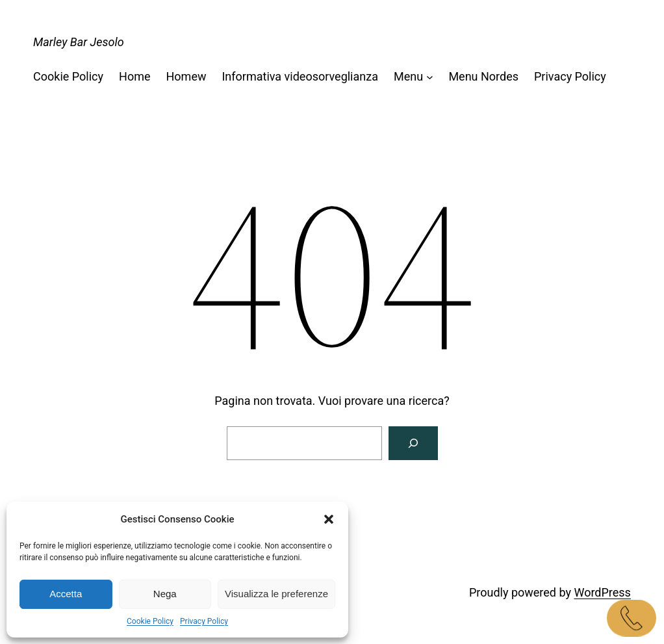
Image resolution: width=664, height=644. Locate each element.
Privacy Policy (204, 621)
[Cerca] (413, 443)
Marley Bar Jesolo (79, 42)
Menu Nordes (483, 76)
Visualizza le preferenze (276, 594)
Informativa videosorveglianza (300, 76)
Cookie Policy (150, 621)
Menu (408, 76)
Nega (165, 594)
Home (134, 76)
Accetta (66, 594)
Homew (186, 76)
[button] (329, 519)
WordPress (602, 592)
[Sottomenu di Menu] (430, 77)
